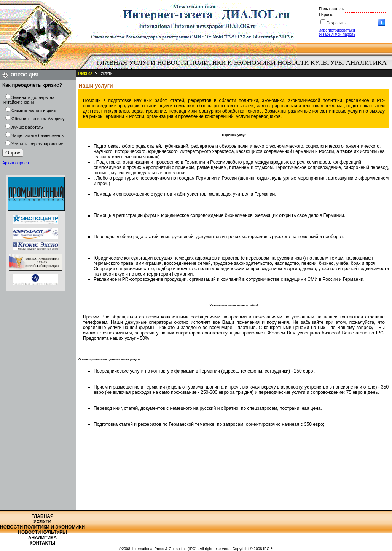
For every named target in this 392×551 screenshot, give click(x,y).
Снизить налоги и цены (34, 110)
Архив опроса (16, 163)
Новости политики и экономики (216, 63)
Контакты (42, 543)
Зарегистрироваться (337, 30)
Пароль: (326, 15)
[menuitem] (112, 63)
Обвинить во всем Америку (38, 119)
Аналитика (366, 63)
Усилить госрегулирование (37, 144)
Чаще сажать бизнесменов (37, 135)
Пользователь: (332, 9)
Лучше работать (27, 127)
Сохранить (336, 23)
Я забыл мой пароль (337, 34)
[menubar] (244, 67)
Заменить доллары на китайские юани (29, 100)
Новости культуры (311, 63)
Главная (112, 63)
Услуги (142, 63)
